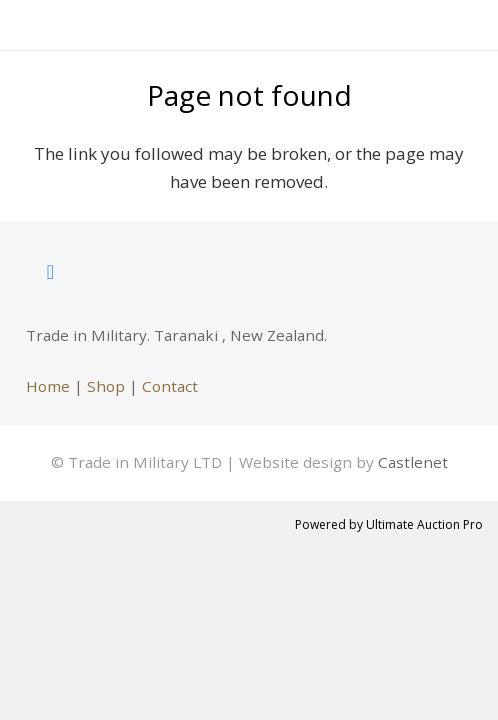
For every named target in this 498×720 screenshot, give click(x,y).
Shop (106, 386)
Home (48, 386)
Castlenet (413, 462)
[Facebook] (51, 272)
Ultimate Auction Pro (424, 524)
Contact (170, 386)
